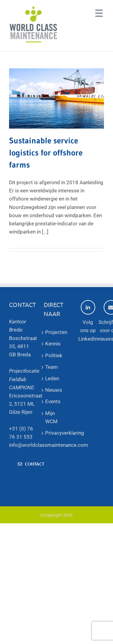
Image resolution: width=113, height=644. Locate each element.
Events (53, 401)
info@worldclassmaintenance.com (49, 445)
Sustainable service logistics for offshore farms (46, 153)
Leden (52, 378)
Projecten (56, 332)
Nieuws (54, 390)
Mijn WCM (51, 417)
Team (52, 367)
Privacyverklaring (56, 433)
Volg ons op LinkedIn (88, 321)
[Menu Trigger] (99, 13)
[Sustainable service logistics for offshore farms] (56, 98)
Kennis (53, 344)
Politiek (54, 355)
